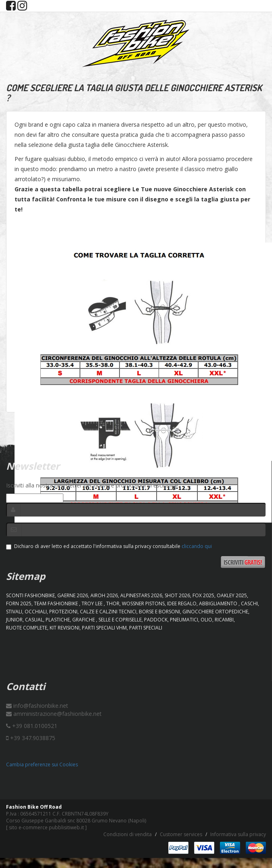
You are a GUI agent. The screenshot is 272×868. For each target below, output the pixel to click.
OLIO (206, 620)
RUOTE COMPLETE (27, 628)
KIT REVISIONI (65, 628)
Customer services (181, 834)
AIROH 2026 (104, 595)
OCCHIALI (36, 612)
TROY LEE (93, 603)
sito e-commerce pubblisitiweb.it (46, 827)
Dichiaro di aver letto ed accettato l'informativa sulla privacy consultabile (109, 546)
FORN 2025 (19, 603)
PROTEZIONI (63, 612)
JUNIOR (14, 620)
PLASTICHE (58, 620)
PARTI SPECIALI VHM (104, 628)
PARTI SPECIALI (146, 628)
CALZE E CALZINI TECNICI (108, 612)
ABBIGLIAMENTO (219, 603)
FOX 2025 (203, 595)
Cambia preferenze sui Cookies (42, 764)
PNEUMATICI (184, 620)
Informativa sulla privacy (238, 834)
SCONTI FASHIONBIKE (30, 595)
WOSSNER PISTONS (143, 603)
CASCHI (249, 603)
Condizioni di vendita (128, 834)
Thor (113, 603)
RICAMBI (224, 620)
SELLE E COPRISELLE (120, 620)
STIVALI (14, 612)
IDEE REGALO (182, 603)
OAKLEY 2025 (232, 595)
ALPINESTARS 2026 (141, 595)
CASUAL (34, 620)
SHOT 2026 (177, 595)
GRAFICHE (84, 620)
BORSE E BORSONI (159, 612)
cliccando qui (197, 546)
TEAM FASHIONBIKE (56, 603)
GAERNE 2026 (73, 595)
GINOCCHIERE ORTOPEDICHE (215, 612)
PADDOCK (156, 620)
